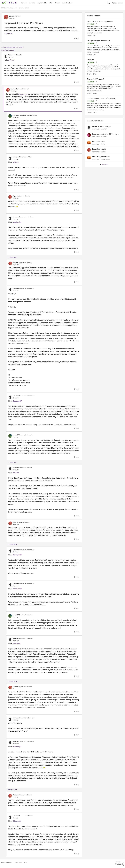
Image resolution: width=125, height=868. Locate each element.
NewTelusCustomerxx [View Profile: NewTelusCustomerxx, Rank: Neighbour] (19, 115)
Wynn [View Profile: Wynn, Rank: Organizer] (15, 196)
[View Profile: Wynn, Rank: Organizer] (10, 197)
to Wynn (35, 115)
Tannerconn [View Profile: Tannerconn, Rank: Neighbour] (91, 90)
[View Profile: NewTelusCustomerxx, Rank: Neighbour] (10, 116)
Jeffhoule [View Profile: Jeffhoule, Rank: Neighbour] (90, 71)
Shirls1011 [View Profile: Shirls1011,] (104, 136)
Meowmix (24, 94)
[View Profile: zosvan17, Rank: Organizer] (10, 436)
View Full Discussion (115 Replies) (12, 47)
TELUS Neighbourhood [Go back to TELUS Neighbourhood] (7, 8)
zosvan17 (18, 401)
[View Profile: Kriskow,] (89, 150)
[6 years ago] (96, 52)
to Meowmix (26, 89)
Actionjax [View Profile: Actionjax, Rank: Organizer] (16, 262)
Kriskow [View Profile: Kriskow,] (103, 151)
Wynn (12, 60)
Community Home (7, 862)
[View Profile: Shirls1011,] (89, 135)
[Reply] (77, 38)
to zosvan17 (30, 289)
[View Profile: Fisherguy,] (89, 128)
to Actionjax (30, 217)
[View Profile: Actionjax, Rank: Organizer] (10, 263)
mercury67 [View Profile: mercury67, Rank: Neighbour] (90, 33)
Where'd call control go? (102, 126)
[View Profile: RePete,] (89, 143)
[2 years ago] (101, 110)
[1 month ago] (96, 129)
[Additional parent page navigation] (16, 8)
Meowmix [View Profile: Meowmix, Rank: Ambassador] (11, 55)
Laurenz (17, 644)
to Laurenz (30, 638)
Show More (8, 34)
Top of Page (18, 862)
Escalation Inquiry (99, 149)
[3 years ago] (98, 90)
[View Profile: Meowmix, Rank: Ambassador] (6, 56)
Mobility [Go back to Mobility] (21, 8)
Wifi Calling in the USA (101, 156)
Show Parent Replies (7, 50)
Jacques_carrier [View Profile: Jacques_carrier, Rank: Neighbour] (92, 110)
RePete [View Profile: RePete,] (103, 144)
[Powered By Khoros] (119, 864)
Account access (98, 141)
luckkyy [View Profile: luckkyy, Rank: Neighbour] (89, 52)
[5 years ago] (98, 33)
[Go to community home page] (9, 3)
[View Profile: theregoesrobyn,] (89, 158)
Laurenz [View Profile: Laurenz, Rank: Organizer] (12, 16)
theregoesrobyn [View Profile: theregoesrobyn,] (106, 159)
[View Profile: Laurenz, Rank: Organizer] (6, 17)
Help (26, 862)
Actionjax (18, 222)
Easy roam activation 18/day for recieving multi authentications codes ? (107, 134)
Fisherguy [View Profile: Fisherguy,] (104, 129)
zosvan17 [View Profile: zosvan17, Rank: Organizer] (16, 435)
